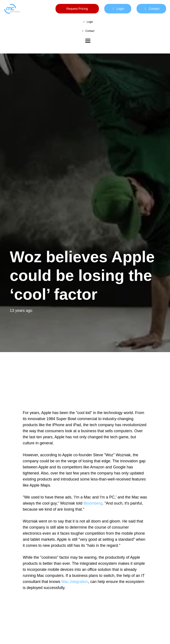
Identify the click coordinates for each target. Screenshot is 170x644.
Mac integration (75, 582)
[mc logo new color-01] (12, 9)
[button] (88, 41)
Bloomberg (93, 503)
